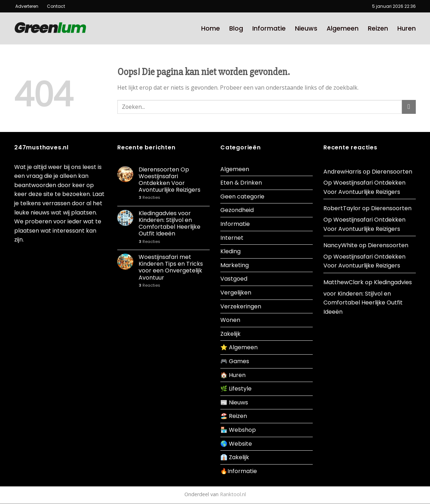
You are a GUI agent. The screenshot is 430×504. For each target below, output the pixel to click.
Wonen (230, 320)
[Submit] (409, 107)
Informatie (269, 28)
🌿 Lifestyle (236, 389)
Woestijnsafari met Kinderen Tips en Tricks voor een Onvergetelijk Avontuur (171, 267)
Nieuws (306, 28)
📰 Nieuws (234, 402)
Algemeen (343, 28)
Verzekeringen (241, 306)
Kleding (230, 251)
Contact (53, 6)
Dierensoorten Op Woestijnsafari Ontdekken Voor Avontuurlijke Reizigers (170, 180)
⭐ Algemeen (239, 347)
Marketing (235, 265)
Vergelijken (236, 293)
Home (211, 28)
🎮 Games (235, 361)
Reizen (378, 28)
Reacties (149, 198)
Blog (236, 28)
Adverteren (27, 6)
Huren (407, 28)
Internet (232, 238)
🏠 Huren (233, 375)
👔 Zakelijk (235, 457)
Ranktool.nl (233, 494)
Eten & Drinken (241, 183)
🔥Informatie (239, 471)
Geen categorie (242, 197)
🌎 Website (236, 444)
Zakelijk (230, 334)
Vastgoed (234, 279)
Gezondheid (237, 210)
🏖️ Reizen (234, 416)
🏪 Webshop (238, 430)
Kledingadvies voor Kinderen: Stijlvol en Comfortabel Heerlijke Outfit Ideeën (170, 224)
